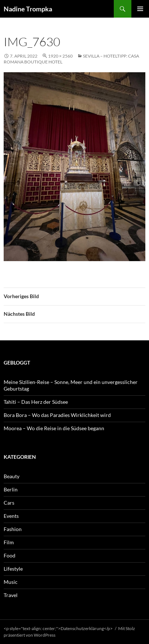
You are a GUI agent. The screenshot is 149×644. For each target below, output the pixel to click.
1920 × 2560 (60, 56)
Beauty (12, 476)
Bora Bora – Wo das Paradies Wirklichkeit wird (57, 415)
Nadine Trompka (28, 9)
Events (11, 516)
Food (10, 555)
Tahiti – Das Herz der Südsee (36, 402)
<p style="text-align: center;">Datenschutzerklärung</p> (58, 628)
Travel (11, 595)
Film (9, 542)
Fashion (13, 529)
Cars (9, 503)
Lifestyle (13, 569)
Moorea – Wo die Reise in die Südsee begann (54, 428)
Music (11, 582)
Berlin (11, 489)
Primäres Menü (140, 9)
